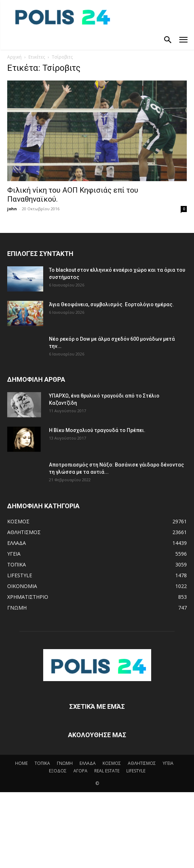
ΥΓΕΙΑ (168, 763)
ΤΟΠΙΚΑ (42, 763)
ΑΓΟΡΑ (80, 771)
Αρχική (14, 57)
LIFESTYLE (136, 771)
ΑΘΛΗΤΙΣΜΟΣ (142, 763)
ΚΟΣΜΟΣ (112, 763)
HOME (21, 763)
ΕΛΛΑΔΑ (88, 763)
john (12, 209)
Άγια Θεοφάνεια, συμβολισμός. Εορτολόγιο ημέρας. (111, 304)
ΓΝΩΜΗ (65, 763)
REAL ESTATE (107, 771)
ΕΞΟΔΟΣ (58, 771)
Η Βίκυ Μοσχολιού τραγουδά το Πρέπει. (97, 430)
